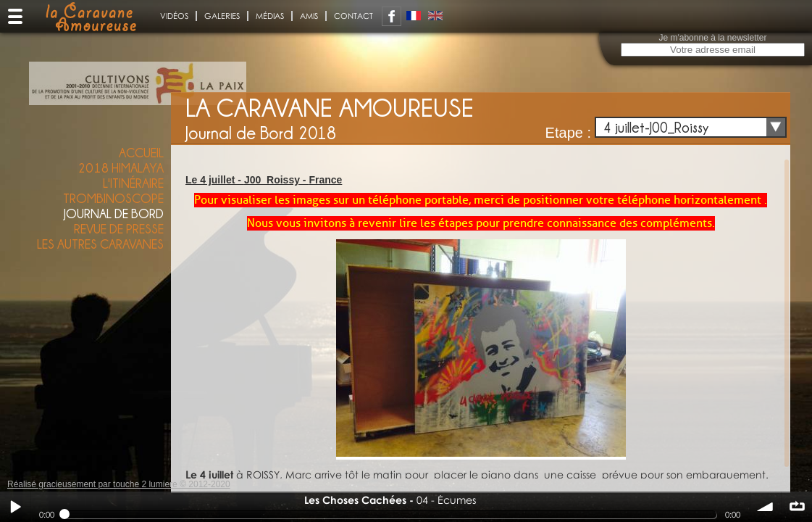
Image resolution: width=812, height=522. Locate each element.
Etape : (568, 133)
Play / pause (15, 507)
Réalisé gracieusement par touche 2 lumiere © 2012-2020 (119, 484)
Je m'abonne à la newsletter (712, 38)
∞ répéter (797, 507)
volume (766, 507)
